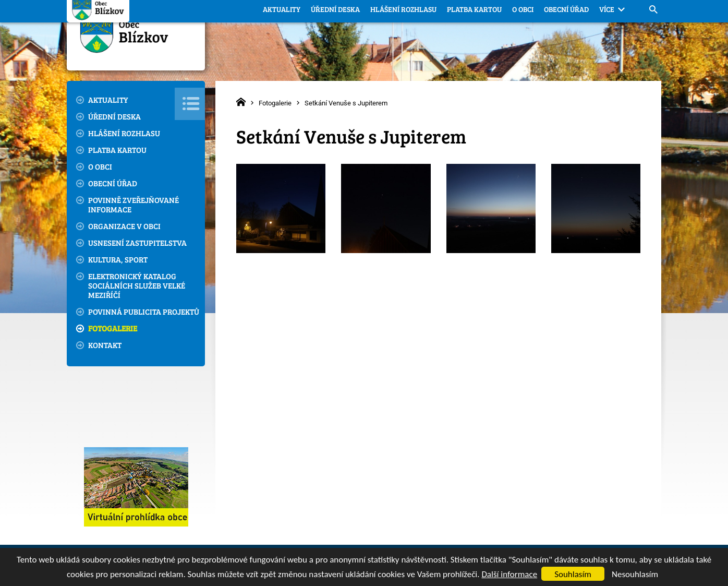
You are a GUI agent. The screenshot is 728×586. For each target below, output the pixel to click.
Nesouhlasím (635, 574)
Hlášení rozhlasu (124, 133)
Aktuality (108, 100)
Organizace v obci (124, 226)
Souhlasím (573, 574)
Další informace (509, 574)
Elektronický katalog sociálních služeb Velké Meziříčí (137, 285)
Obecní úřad (113, 183)
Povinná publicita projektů (144, 312)
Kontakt (105, 345)
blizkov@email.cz (571, 16)
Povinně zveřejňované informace (134, 205)
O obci (100, 166)
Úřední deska (114, 116)
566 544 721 (487, 15)
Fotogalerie (113, 328)
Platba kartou (117, 150)
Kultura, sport (118, 259)
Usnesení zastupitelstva (137, 243)
